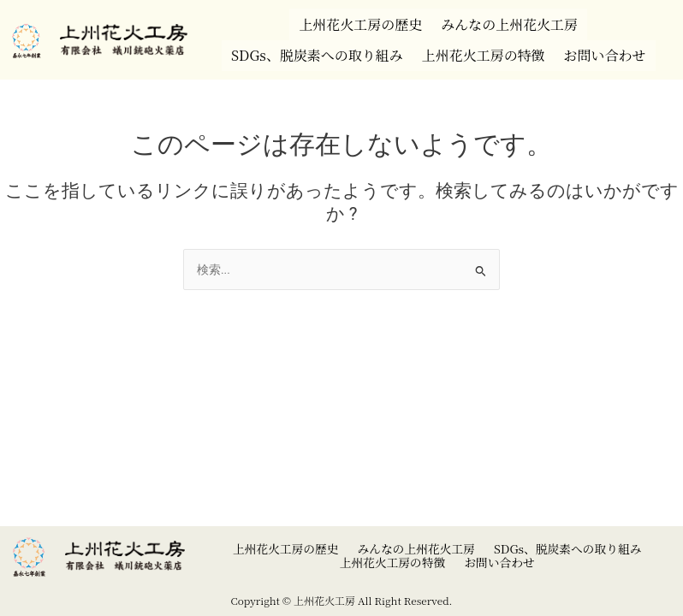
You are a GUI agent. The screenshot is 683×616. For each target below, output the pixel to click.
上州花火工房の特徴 (487, 46)
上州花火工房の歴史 (356, 21)
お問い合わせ (615, 46)
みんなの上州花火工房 (514, 21)
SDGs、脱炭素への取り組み (311, 46)
